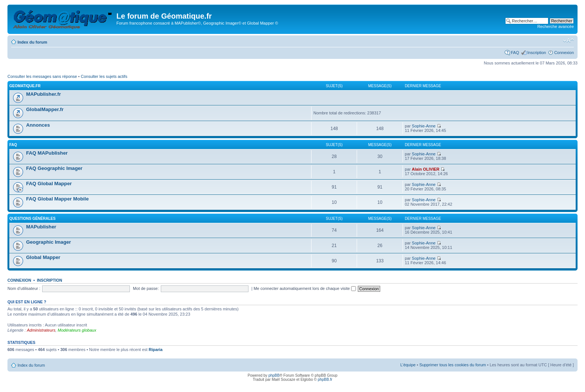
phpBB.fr (325, 380)
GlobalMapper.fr (45, 109)
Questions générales (32, 219)
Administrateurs (41, 330)
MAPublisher (41, 227)
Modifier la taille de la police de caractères (568, 41)
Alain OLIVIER (426, 169)
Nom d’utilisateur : (24, 288)
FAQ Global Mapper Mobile (57, 199)
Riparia (155, 350)
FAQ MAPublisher (47, 153)
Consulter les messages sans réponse (42, 76)
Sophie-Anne (424, 126)
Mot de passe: (146, 288)
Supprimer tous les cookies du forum (453, 365)
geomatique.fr (25, 86)
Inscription (536, 53)
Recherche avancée (556, 26)
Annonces (38, 125)
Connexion (564, 53)
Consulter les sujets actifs (104, 76)
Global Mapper (43, 257)
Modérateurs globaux (77, 330)
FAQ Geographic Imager (54, 168)
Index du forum (32, 42)
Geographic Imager (49, 242)
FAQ (515, 53)
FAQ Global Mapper (49, 184)
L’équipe (408, 365)
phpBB (274, 375)
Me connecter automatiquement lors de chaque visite (305, 288)
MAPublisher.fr (43, 94)
